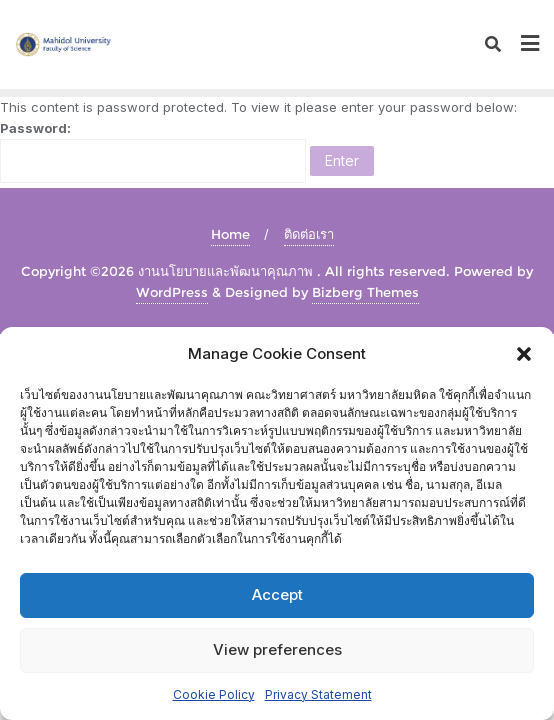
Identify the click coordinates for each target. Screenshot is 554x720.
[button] (524, 354)
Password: (153, 151)
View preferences (277, 649)
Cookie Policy (214, 694)
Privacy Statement (318, 694)
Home (230, 234)
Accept (277, 594)
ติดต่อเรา (309, 234)
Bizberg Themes (365, 292)
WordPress (172, 292)
